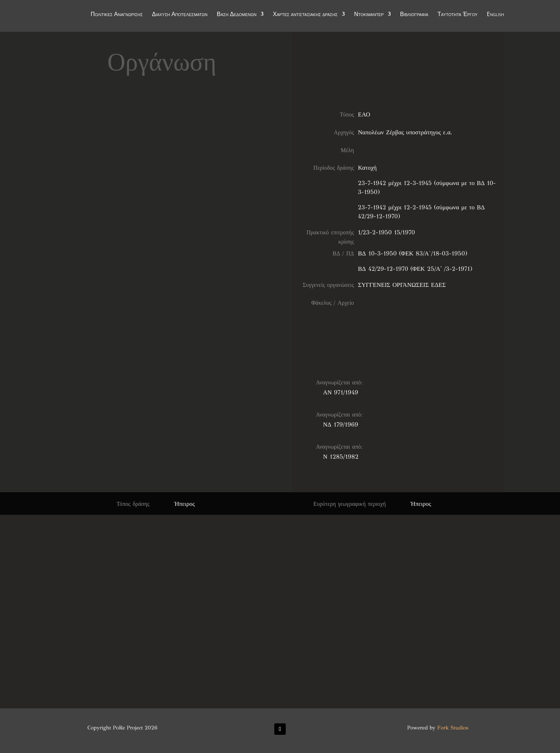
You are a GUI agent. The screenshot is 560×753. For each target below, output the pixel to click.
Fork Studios (453, 728)
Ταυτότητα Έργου (457, 15)
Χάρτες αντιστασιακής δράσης (305, 15)
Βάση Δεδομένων (237, 15)
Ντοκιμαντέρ (369, 15)
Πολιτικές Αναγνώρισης (117, 15)
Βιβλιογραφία (414, 15)
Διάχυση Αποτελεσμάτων (180, 15)
